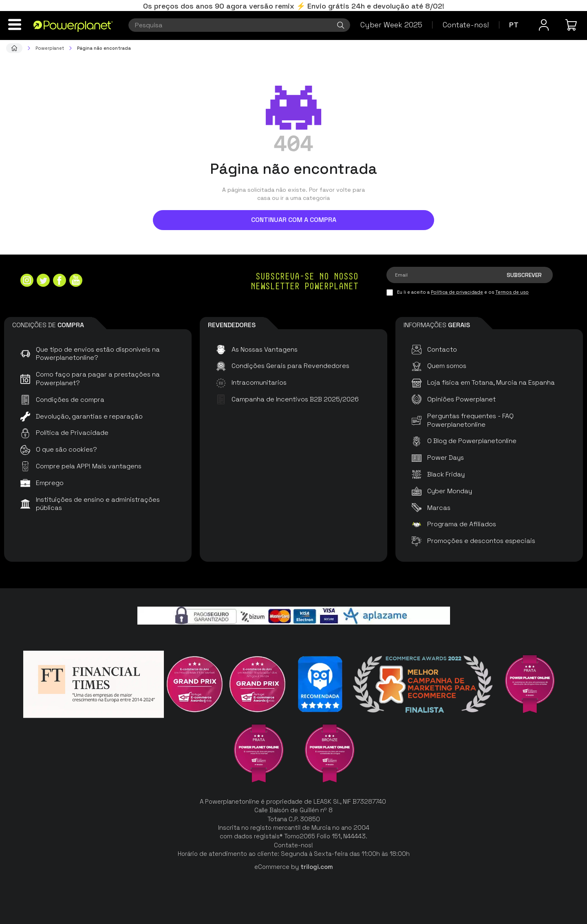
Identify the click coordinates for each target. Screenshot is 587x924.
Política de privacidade (457, 292)
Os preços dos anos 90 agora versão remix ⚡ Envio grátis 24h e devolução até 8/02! (294, 6)
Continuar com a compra (294, 220)
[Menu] (15, 24)
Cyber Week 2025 (391, 25)
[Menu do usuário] (544, 25)
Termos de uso (512, 292)
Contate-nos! (466, 25)
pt (514, 25)
